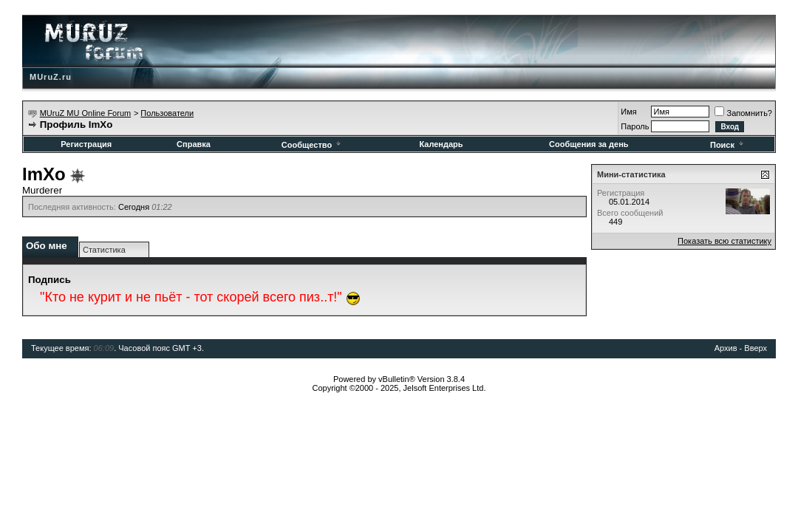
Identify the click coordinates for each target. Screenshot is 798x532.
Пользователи (167, 113)
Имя (628, 112)
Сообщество (312, 145)
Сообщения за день (589, 144)
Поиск (728, 145)
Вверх (756, 348)
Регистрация (86, 144)
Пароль (635, 126)
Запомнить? (743, 113)
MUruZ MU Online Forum (85, 113)
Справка (194, 144)
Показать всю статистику (724, 241)
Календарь (441, 144)
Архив (726, 348)
